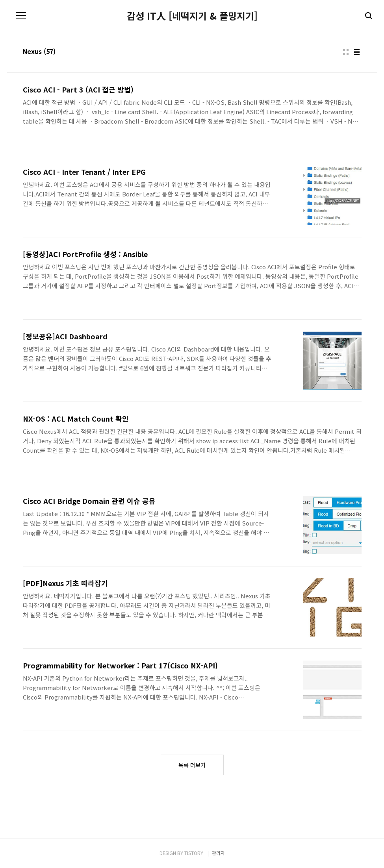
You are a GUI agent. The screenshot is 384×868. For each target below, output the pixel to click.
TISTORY (194, 853)
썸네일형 (346, 52)
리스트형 (357, 52)
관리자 (218, 853)
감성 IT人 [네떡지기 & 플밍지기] (192, 16)
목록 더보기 (192, 765)
